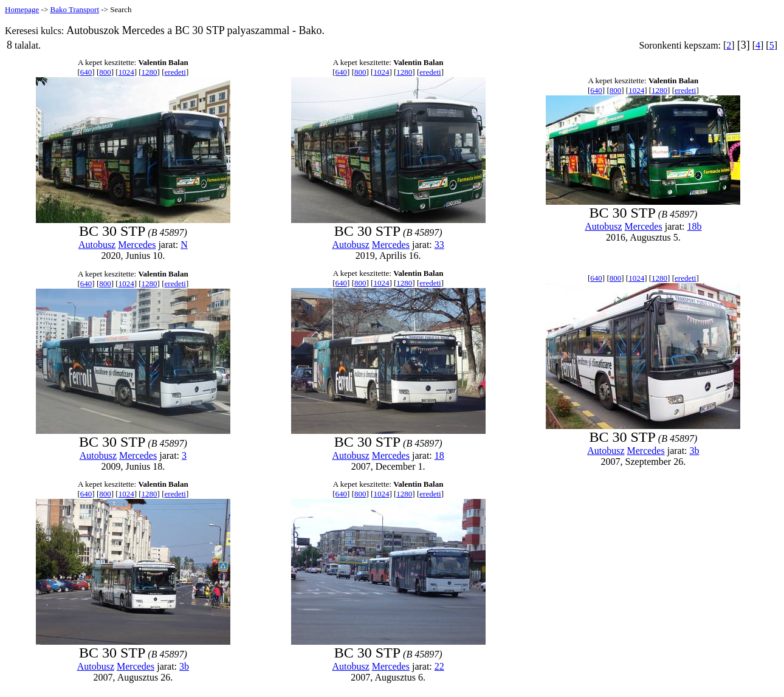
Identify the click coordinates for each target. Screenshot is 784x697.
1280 (150, 72)
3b (695, 451)
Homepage (22, 9)
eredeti (175, 72)
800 (105, 72)
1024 (126, 72)
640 (86, 72)
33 (439, 245)
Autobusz (97, 245)
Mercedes (137, 245)
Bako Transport (74, 9)
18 (439, 455)
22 (439, 666)
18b (695, 226)
